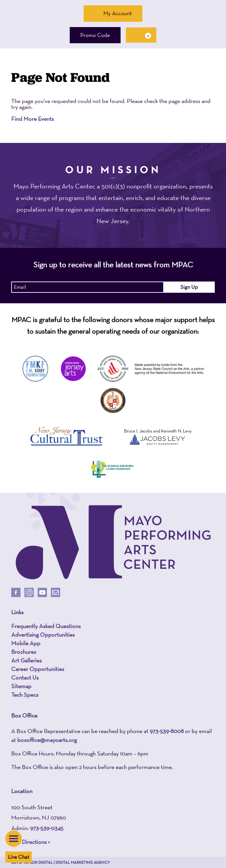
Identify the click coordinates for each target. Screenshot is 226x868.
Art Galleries (26, 660)
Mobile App (26, 643)
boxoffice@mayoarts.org (47, 740)
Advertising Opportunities (43, 635)
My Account (113, 13)
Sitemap (21, 686)
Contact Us (25, 678)
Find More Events (33, 119)
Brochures (24, 652)
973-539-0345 (47, 828)
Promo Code (95, 35)
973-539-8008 (167, 731)
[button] (14, 839)
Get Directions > (31, 842)
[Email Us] (56, 592)
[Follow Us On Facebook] (16, 592)
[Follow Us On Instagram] (29, 592)
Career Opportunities (38, 669)
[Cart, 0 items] (141, 35)
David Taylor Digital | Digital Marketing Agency (61, 862)
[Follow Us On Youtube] (42, 592)
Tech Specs (25, 695)
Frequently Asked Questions (46, 626)
